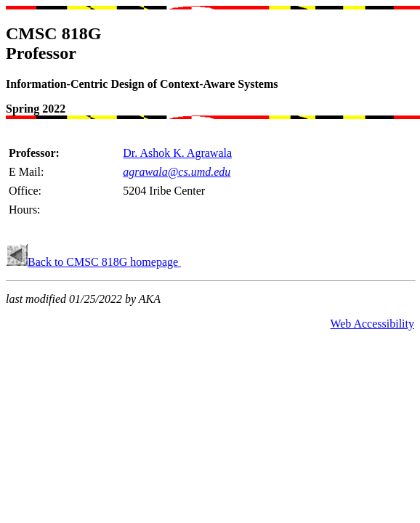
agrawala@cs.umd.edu (177, 172)
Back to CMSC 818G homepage (104, 262)
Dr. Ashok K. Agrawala (177, 153)
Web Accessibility (372, 324)
